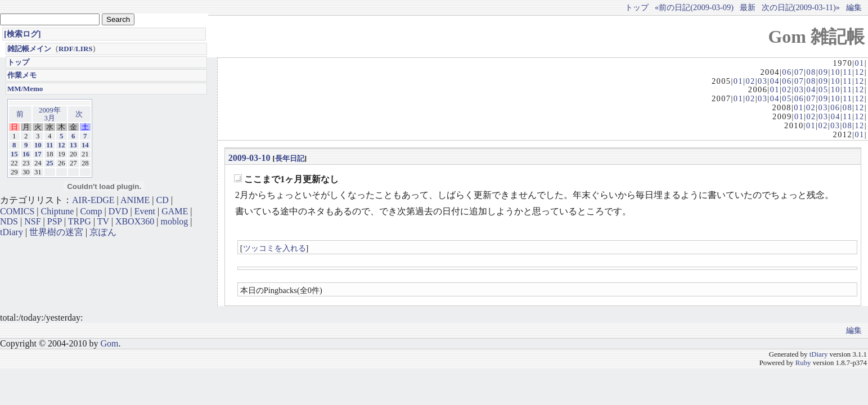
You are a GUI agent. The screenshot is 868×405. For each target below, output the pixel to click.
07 (799, 72)
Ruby (803, 363)
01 (859, 63)
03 (763, 81)
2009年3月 (50, 114)
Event (145, 211)
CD (163, 200)
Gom (109, 343)
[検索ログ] (23, 34)
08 (811, 72)
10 (836, 72)
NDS (9, 221)
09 (823, 72)
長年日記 (290, 158)
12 (859, 72)
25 (50, 163)
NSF (32, 221)
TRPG (80, 221)
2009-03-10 (249, 158)
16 (26, 154)
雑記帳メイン (29, 49)
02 (750, 81)
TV (103, 221)
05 (823, 89)
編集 (854, 7)
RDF (66, 49)
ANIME (135, 200)
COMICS (17, 211)
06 (787, 72)
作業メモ (22, 75)
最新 (748, 7)
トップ (637, 7)
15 (14, 154)
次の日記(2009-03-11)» (801, 7)
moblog (174, 221)
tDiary (12, 232)
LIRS (84, 49)
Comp (91, 211)
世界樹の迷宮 (56, 232)
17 (38, 154)
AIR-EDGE (93, 200)
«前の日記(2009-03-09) (694, 7)
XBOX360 (135, 221)
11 (847, 72)
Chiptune (58, 211)
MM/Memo (25, 89)
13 (73, 145)
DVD (118, 211)
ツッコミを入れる (275, 248)
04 (775, 81)
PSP (55, 221)
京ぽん (103, 232)
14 (85, 145)
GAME (175, 211)
